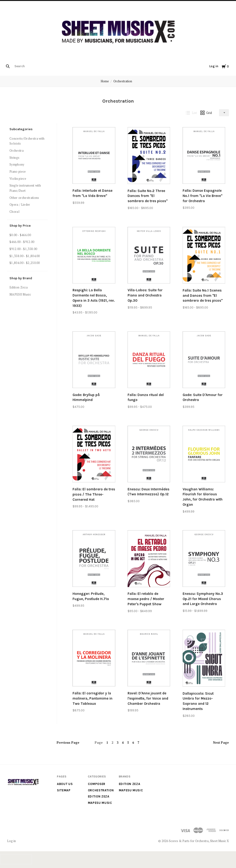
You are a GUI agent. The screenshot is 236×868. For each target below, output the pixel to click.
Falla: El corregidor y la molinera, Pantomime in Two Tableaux (92, 698)
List (191, 113)
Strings (14, 158)
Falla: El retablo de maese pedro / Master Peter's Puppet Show (146, 599)
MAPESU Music (20, 294)
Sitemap (64, 790)
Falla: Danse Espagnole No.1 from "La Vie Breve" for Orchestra (202, 196)
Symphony (17, 164)
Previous (68, 743)
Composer (97, 784)
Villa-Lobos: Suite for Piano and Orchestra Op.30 (145, 295)
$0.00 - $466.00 (20, 235)
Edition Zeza (19, 287)
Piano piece (18, 171)
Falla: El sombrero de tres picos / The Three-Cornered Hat (94, 494)
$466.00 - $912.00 (22, 242)
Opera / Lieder (20, 204)
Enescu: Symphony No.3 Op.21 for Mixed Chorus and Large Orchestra (203, 599)
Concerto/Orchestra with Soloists (27, 141)
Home (105, 81)
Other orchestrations (24, 198)
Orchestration (123, 81)
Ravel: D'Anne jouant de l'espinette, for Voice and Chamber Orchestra (148, 698)
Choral (14, 212)
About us (65, 784)
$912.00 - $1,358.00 (23, 249)
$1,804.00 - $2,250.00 (25, 263)
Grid (206, 113)
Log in (214, 66)
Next (221, 743)
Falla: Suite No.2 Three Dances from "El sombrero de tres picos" (148, 196)
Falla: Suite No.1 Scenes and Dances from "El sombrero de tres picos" (203, 296)
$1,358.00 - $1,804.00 (25, 256)
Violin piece (18, 179)
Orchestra (17, 150)
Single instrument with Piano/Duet (25, 188)
